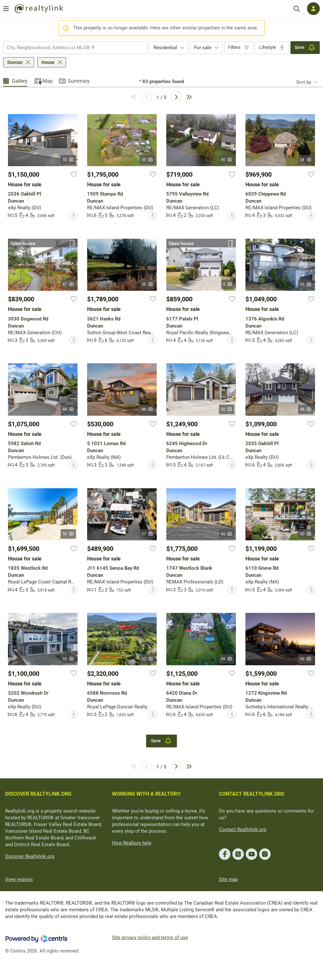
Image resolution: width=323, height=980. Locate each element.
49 (227, 659)
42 (227, 534)
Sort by (304, 82)
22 (148, 659)
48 (306, 409)
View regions (19, 879)
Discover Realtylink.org (30, 856)
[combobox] (75, 48)
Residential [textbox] (165, 48)
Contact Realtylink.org (243, 830)
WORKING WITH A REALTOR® (146, 794)
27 (148, 534)
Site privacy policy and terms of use (150, 938)
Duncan (15, 62)
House (48, 62)
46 (148, 409)
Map (48, 81)
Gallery (20, 81)
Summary (79, 81)
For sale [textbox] (203, 48)
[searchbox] (71, 48)
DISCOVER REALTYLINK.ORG (38, 794)
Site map (228, 879)
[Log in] (313, 9)
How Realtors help (132, 843)
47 (68, 284)
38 (306, 160)
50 (68, 160)
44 (68, 409)
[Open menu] (6, 9)
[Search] (297, 9)
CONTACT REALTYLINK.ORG (252, 794)
